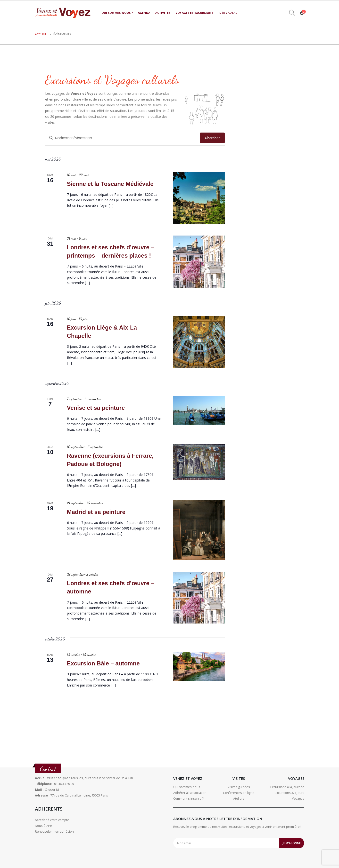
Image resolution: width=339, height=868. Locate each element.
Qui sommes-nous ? (117, 13)
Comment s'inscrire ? (188, 799)
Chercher (212, 138)
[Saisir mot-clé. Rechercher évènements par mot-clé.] (123, 138)
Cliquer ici (52, 790)
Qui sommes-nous (187, 787)
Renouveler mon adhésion (54, 832)
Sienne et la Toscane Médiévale (110, 184)
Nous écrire (43, 826)
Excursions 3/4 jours (289, 793)
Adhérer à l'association (190, 793)
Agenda (144, 13)
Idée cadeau (228, 13)
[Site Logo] (63, 13)
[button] (292, 13)
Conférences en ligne (239, 793)
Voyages (298, 799)
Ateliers (239, 799)
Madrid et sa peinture (96, 512)
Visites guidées (239, 787)
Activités (163, 13)
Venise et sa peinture (96, 408)
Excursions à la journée (287, 787)
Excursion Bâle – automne (103, 663)
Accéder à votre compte (52, 820)
